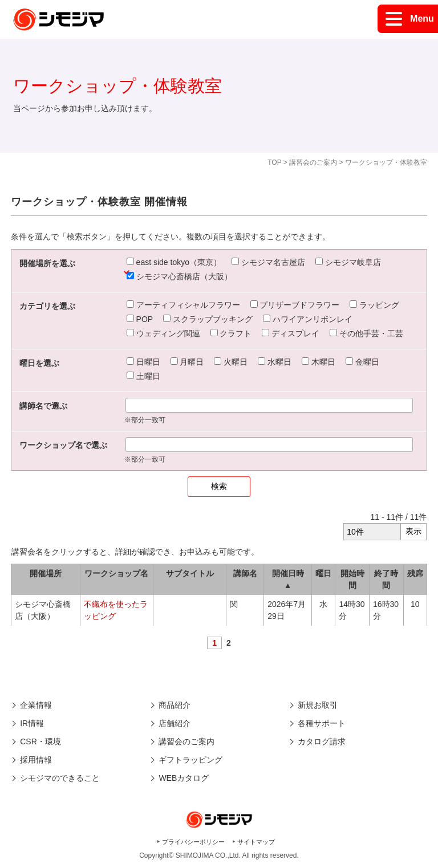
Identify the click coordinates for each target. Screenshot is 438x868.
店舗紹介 (175, 723)
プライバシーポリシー (193, 842)
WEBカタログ (184, 778)
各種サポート (322, 723)
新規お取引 (318, 705)
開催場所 (46, 573)
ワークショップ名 (116, 573)
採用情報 (36, 760)
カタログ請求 (322, 741)
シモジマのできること (60, 778)
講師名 (245, 573)
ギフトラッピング (190, 760)
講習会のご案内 (313, 162)
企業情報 (36, 705)
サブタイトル (190, 573)
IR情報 (32, 723)
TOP (274, 162)
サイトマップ (256, 842)
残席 (415, 573)
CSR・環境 (40, 741)
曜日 (323, 573)
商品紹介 (175, 705)
